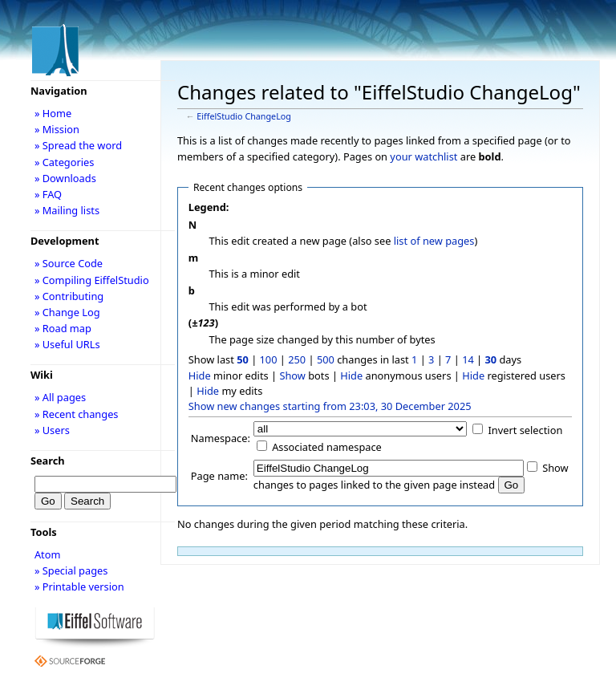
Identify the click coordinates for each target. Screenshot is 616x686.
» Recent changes (77, 414)
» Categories (65, 162)
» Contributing (69, 296)
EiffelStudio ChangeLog (244, 116)
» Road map (63, 328)
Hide (200, 375)
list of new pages (434, 241)
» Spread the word (78, 145)
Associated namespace (327, 447)
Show (292, 375)
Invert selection (526, 430)
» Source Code (69, 263)
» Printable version (79, 587)
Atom (48, 554)
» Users (52, 430)
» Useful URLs (67, 344)
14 (468, 359)
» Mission (57, 129)
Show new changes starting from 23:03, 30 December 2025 (330, 406)
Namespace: (221, 438)
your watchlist (423, 156)
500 (326, 359)
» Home (53, 113)
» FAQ (48, 194)
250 (297, 359)
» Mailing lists (67, 210)
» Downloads (65, 178)
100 (269, 359)
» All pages (60, 397)
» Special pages (71, 570)
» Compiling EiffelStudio (92, 280)
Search (48, 461)
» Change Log (67, 312)
